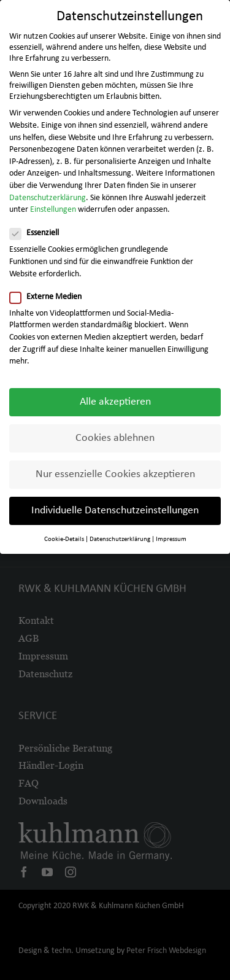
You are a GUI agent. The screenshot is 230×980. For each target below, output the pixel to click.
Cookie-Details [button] (64, 536)
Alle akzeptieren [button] (115, 399)
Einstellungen (53, 207)
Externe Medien (51, 294)
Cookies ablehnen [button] (115, 435)
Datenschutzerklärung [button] (120, 536)
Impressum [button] (171, 536)
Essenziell (39, 230)
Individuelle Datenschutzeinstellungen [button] (115, 507)
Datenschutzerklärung (48, 194)
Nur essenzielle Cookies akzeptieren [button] (115, 471)
